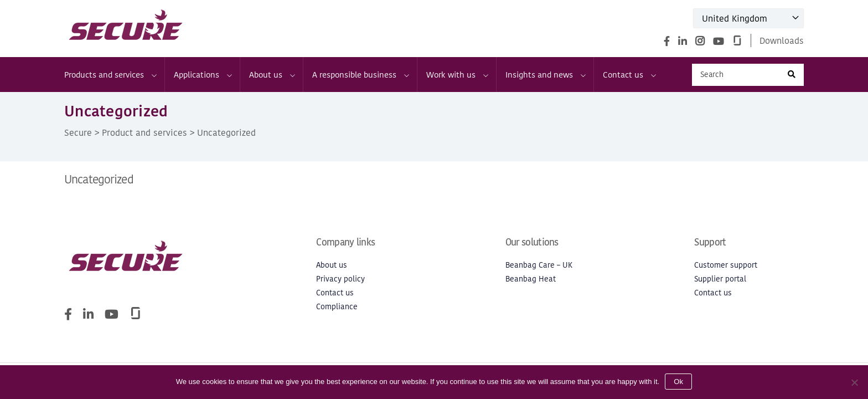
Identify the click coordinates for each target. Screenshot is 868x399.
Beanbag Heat (531, 279)
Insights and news (545, 75)
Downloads (782, 40)
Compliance (337, 307)
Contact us (629, 75)
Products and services (110, 75)
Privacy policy (340, 279)
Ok (678, 382)
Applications (202, 75)
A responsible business (360, 75)
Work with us (457, 75)
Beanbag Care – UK (539, 265)
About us (272, 75)
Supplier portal (720, 279)
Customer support (726, 265)
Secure (78, 132)
